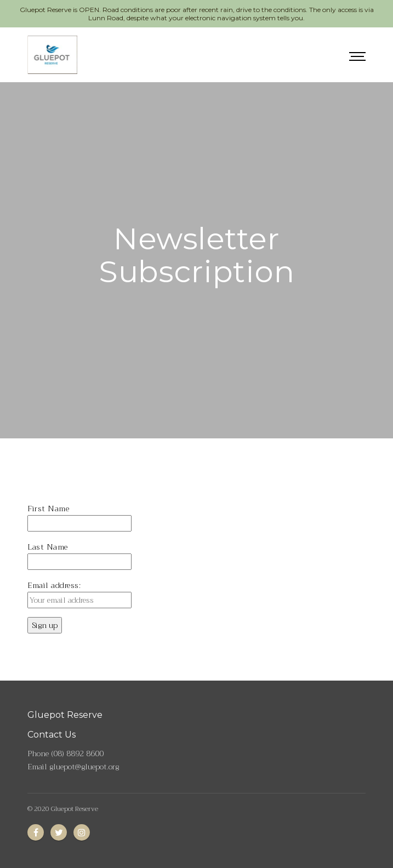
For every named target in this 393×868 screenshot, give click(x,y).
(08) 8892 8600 (77, 753)
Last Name (48, 547)
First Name (48, 509)
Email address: (54, 585)
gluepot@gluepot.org (84, 767)
